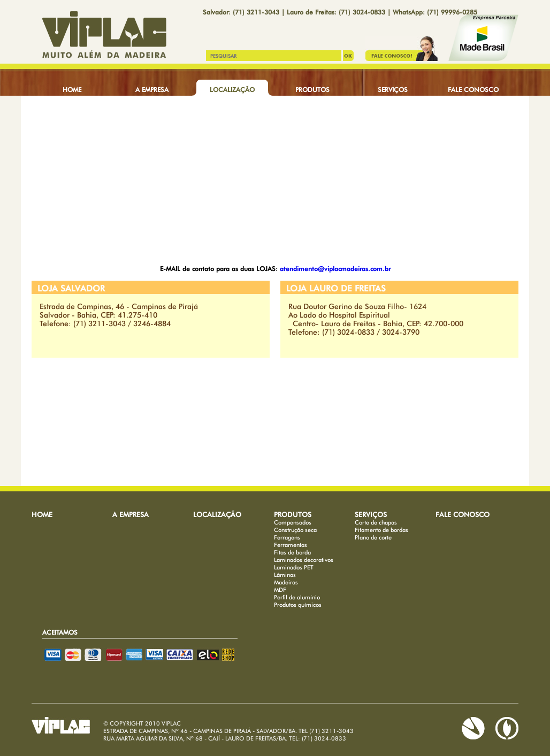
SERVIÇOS (393, 90)
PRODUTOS (312, 90)
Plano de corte (373, 537)
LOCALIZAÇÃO (232, 90)
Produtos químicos (298, 605)
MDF (280, 590)
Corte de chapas (376, 522)
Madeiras (286, 582)
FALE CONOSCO (473, 90)
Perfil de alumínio (297, 597)
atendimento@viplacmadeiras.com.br (335, 269)
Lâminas (285, 575)
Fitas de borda (292, 552)
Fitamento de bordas (381, 530)
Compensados (293, 522)
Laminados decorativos (304, 560)
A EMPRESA (152, 90)
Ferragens (287, 537)
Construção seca (295, 530)
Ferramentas (291, 545)
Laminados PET (294, 567)
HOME (72, 90)
